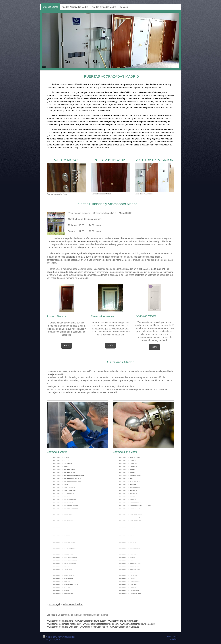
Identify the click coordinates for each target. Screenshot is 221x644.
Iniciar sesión (173, 637)
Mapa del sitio (71, 637)
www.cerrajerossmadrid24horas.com (138, 624)
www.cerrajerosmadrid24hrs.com (90, 621)
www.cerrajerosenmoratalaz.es (124, 627)
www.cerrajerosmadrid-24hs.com (62, 627)
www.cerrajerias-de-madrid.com (123, 621)
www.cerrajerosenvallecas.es (94, 627)
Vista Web (174, 639)
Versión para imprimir (54, 637)
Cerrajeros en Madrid (87, 241)
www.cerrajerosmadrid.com (60, 621)
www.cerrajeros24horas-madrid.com (64, 624)
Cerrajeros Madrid (55, 374)
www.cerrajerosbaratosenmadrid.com (101, 624)
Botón (67, 346)
